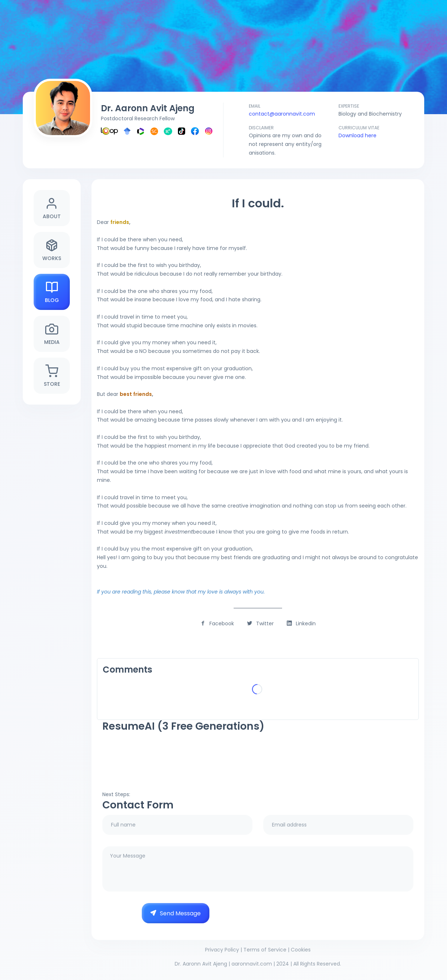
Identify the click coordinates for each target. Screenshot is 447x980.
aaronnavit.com (252, 964)
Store (52, 376)
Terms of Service (265, 950)
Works (52, 250)
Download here (357, 135)
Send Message (176, 913)
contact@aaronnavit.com (282, 114)
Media (52, 334)
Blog (52, 292)
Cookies (301, 950)
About (52, 208)
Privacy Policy (222, 950)
